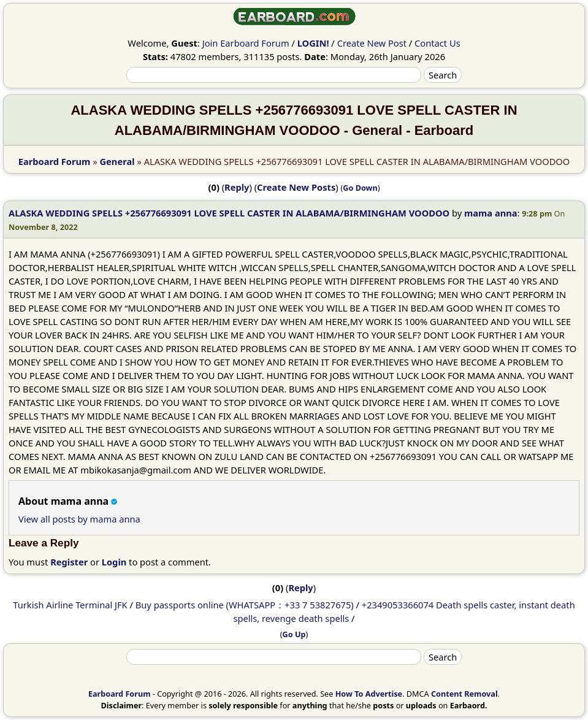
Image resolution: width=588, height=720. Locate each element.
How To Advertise (369, 694)
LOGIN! (313, 43)
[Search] (274, 75)
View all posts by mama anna (79, 519)
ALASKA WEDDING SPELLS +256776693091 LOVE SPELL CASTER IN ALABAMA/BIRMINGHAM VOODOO (229, 213)
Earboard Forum (55, 161)
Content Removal (464, 694)
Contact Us (437, 43)
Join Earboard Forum (246, 43)
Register (69, 562)
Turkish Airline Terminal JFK (70, 605)
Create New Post (372, 43)
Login (114, 562)
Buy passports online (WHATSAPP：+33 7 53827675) (245, 605)
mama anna (491, 213)
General (117, 161)
